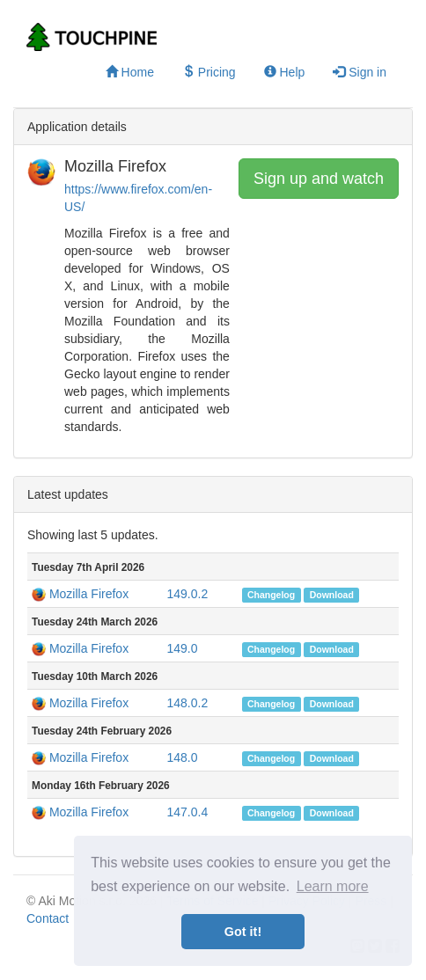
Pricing (209, 72)
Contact (48, 918)
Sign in (360, 72)
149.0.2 (187, 594)
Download (332, 595)
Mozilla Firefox (89, 594)
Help (285, 72)
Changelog (271, 595)
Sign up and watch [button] (319, 179)
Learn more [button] (333, 886)
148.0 (182, 757)
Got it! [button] (243, 932)
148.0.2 (187, 703)
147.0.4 (187, 812)
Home (130, 72)
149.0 (182, 648)
